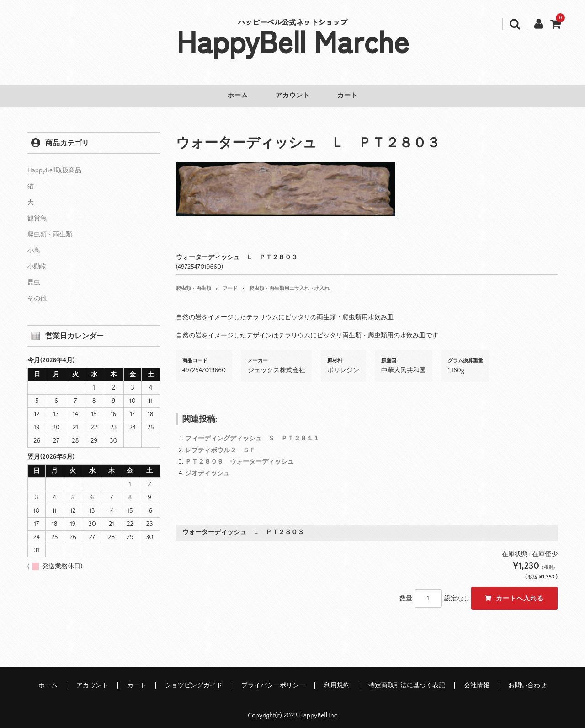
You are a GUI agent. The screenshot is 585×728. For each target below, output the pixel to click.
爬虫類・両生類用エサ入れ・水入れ (289, 282)
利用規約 (337, 679)
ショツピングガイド (194, 679)
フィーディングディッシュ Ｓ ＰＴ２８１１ (252, 432)
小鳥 (34, 244)
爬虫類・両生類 (194, 282)
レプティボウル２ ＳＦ (220, 444)
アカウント (293, 96)
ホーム (231, 96)
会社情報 (477, 679)
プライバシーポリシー (273, 679)
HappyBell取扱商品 (54, 164)
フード (230, 282)
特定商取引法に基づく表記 (407, 679)
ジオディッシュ (207, 467)
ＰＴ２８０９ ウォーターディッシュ (239, 455)
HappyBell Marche (293, 40)
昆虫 (34, 276)
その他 (37, 292)
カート (354, 96)
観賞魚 (37, 212)
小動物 (37, 260)
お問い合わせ (527, 679)
